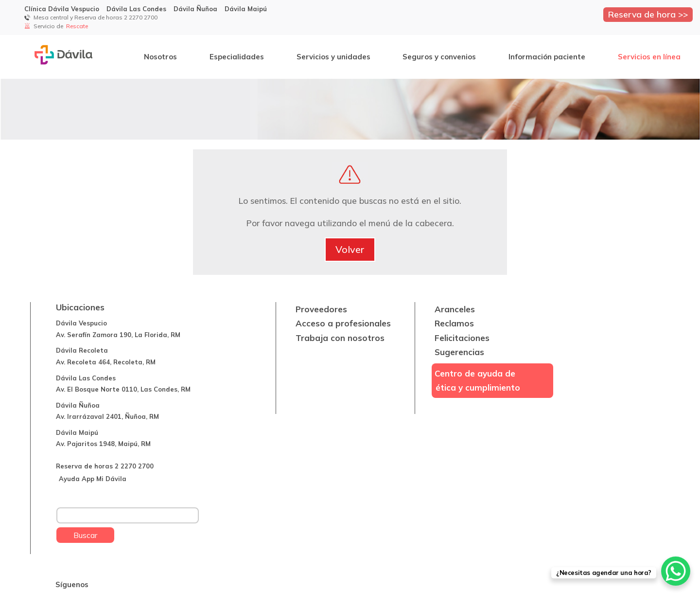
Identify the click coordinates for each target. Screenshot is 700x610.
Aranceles (455, 309)
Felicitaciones (462, 338)
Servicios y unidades (333, 57)
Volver (350, 249)
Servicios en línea (649, 57)
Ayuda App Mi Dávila (93, 479)
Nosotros (160, 57)
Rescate (78, 26)
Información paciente (547, 57)
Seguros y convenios (439, 57)
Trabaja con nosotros (340, 338)
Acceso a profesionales (343, 323)
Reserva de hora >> (648, 14)
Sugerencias (459, 352)
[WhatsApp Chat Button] (676, 571)
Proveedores (321, 309)
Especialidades (237, 57)
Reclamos (454, 323)
